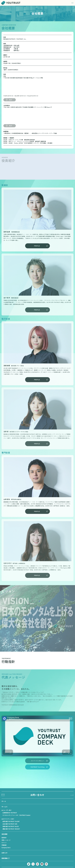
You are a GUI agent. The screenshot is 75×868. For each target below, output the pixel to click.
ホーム (4, 801)
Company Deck (6, 848)
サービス (4, 807)
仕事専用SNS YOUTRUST (10, 813)
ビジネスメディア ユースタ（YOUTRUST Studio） (17, 815)
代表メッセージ (6, 840)
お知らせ (4, 853)
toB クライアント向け (8, 819)
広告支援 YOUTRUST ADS (10, 824)
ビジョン (4, 843)
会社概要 (4, 834)
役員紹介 (4, 838)
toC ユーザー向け (6, 810)
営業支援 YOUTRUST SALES (11, 826)
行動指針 (4, 845)
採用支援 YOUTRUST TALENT (11, 821)
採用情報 (6, 858)
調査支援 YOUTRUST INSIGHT (11, 829)
